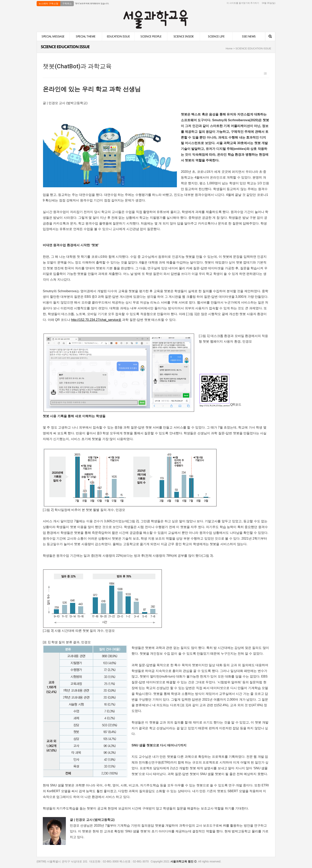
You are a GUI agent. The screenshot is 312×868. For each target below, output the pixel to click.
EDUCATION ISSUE (118, 36)
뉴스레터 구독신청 (48, 4)
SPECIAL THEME (86, 36)
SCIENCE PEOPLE (151, 36)
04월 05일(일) (269, 3)
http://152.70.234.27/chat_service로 (96, 320)
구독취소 (67, 4)
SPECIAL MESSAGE (53, 36)
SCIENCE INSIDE (184, 36)
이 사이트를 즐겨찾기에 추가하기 (243, 3)
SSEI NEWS (249, 36)
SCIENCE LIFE (216, 36)
